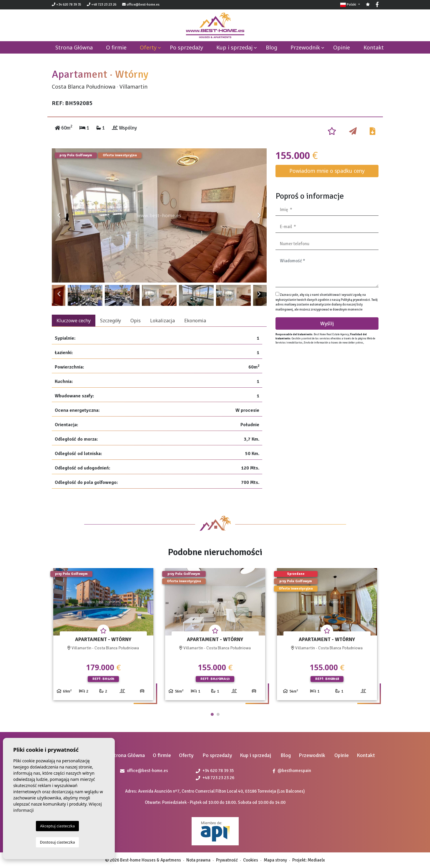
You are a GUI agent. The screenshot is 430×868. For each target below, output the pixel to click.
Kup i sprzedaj (234, 47)
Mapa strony (275, 860)
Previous (59, 215)
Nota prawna (198, 860)
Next (259, 215)
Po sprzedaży (186, 47)
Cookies (251, 860)
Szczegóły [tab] (111, 321)
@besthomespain (292, 771)
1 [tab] (212, 714)
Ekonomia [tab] (195, 321)
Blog (272, 47)
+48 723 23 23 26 (102, 5)
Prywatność (227, 860)
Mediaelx (316, 860)
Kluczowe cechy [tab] (74, 321)
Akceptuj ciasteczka (57, 826)
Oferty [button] (148, 47)
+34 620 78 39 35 (67, 5)
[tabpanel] (103, 637)
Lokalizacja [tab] (162, 321)
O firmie (116, 47)
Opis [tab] (136, 321)
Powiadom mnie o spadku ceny (327, 171)
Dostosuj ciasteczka (58, 842)
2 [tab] (218, 714)
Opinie (342, 47)
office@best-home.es (143, 5)
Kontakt (374, 47)
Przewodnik (305, 47)
